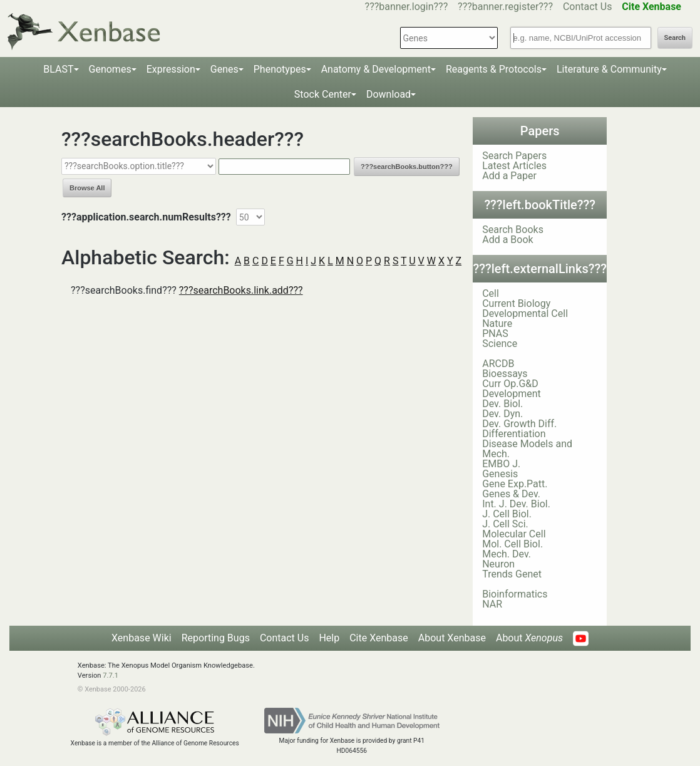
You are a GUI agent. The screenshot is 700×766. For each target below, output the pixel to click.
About (529, 638)
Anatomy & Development (376, 69)
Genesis (500, 474)
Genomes (110, 69)
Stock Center (323, 94)
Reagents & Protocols (494, 69)
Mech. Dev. (507, 554)
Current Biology (516, 303)
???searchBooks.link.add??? (241, 290)
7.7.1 (111, 675)
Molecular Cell (514, 534)
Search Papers (514, 156)
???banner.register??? (505, 7)
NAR (492, 604)
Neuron (498, 564)
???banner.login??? (407, 7)
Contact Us (588, 7)
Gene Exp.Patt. (515, 484)
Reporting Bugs (216, 638)
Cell (491, 293)
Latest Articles (514, 166)
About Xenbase (452, 638)
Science (500, 344)
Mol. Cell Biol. (512, 544)
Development (512, 394)
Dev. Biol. (502, 404)
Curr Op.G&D (510, 384)
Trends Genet (512, 574)
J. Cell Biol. (507, 514)
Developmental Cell (525, 313)
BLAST (58, 69)
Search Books (513, 230)
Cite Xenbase (379, 638)
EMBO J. (501, 464)
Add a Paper (509, 176)
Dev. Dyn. (502, 414)
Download (389, 94)
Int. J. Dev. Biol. (516, 504)
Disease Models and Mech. (527, 449)
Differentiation (514, 434)
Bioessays (505, 374)
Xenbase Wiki (142, 638)
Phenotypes (280, 69)
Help (329, 638)
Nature (497, 323)
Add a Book (507, 240)
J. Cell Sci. (505, 524)
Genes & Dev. (511, 494)
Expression (171, 69)
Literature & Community (609, 69)
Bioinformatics (515, 594)
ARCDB (498, 364)
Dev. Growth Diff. (519, 424)
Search (675, 38)
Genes (224, 69)
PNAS (495, 334)
